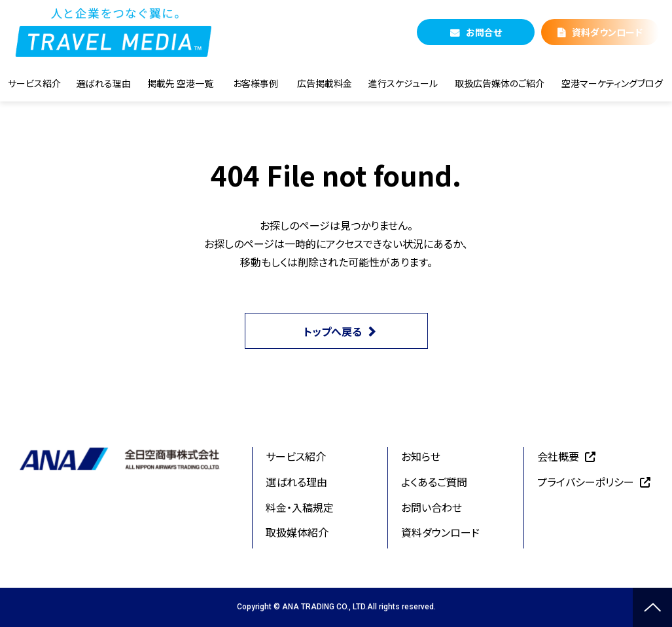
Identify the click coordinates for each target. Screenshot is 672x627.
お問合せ (484, 32)
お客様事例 (256, 83)
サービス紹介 (34, 83)
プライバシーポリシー (586, 482)
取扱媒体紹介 (297, 532)
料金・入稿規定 (300, 507)
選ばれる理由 (104, 83)
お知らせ (421, 456)
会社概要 (558, 456)
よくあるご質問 (434, 482)
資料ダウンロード (607, 32)
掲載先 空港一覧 (180, 83)
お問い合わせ (432, 507)
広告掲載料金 (325, 83)
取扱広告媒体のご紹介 (500, 83)
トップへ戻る (333, 331)
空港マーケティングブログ (612, 83)
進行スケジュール (403, 83)
